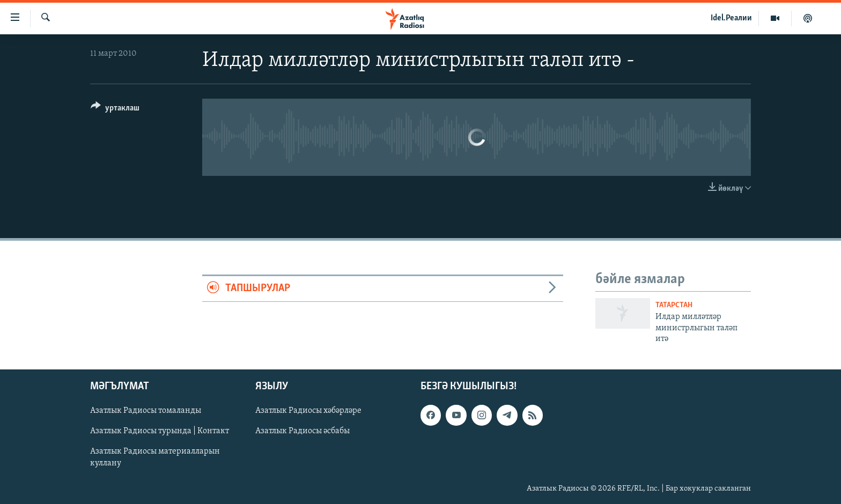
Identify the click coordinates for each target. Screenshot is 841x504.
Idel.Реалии (731, 18)
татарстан (674, 305)
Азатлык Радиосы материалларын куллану (155, 457)
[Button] (115, 110)
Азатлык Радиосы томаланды (146, 411)
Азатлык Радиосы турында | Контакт (160, 431)
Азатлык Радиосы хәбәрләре (308, 411)
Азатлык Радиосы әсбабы (303, 431)
